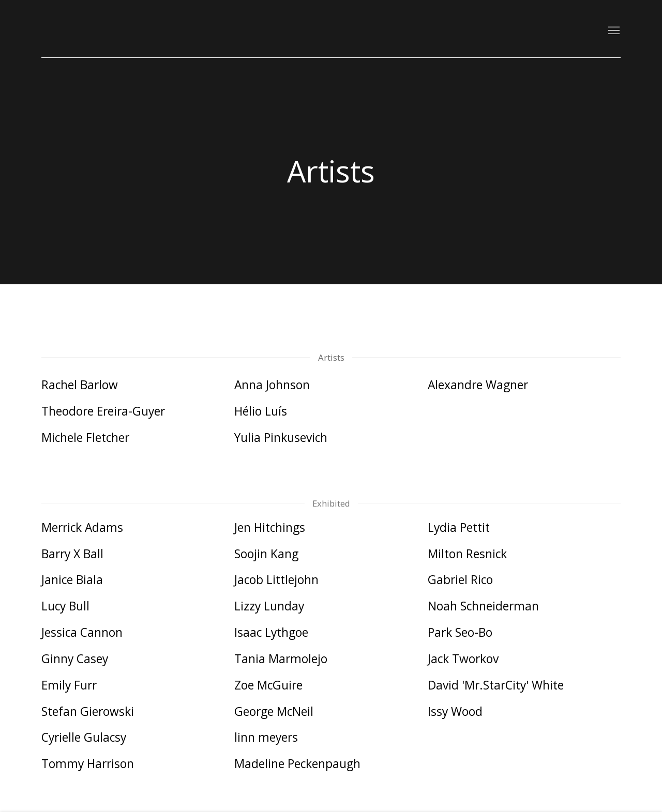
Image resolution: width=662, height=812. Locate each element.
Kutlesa (72, 31)
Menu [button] (613, 31)
